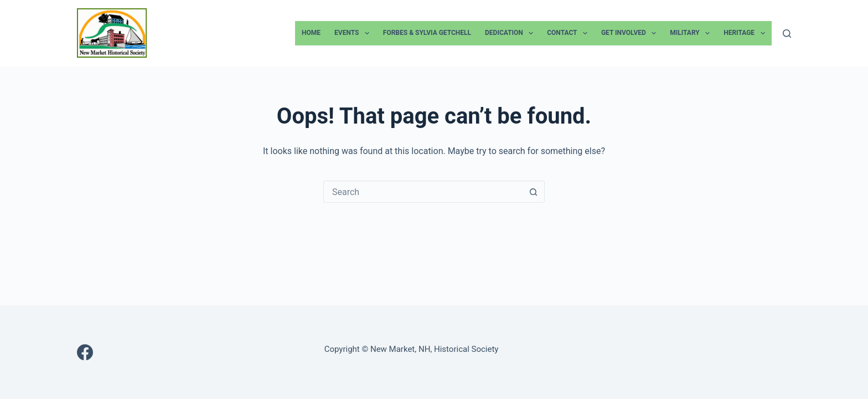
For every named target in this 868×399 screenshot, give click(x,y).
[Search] (787, 34)
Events (354, 33)
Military (692, 33)
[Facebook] (85, 352)
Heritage (746, 33)
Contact (569, 33)
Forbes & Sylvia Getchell (427, 33)
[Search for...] (423, 192)
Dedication (511, 33)
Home (311, 33)
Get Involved (631, 33)
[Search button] (533, 192)
